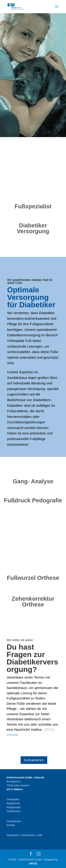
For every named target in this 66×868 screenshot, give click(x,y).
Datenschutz (28, 835)
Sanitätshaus (14, 811)
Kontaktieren (34, 760)
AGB (40, 835)
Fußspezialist (14, 807)
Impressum (13, 835)
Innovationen (14, 821)
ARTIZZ (33, 863)
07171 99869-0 (15, 789)
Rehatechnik (13, 803)
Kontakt (11, 825)
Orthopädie (13, 799)
